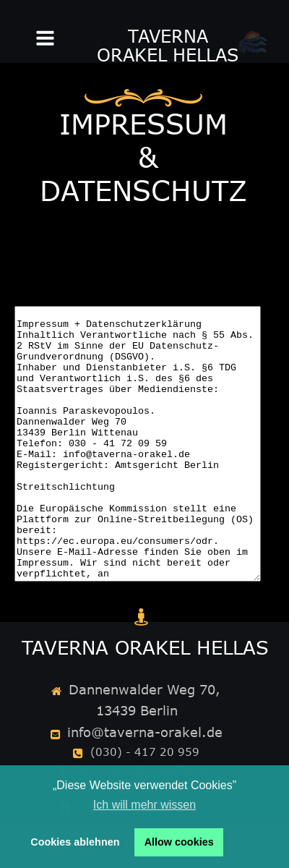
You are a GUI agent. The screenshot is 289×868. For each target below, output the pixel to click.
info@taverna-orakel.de (145, 732)
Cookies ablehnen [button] (75, 842)
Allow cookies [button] (179, 842)
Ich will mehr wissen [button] (144, 805)
